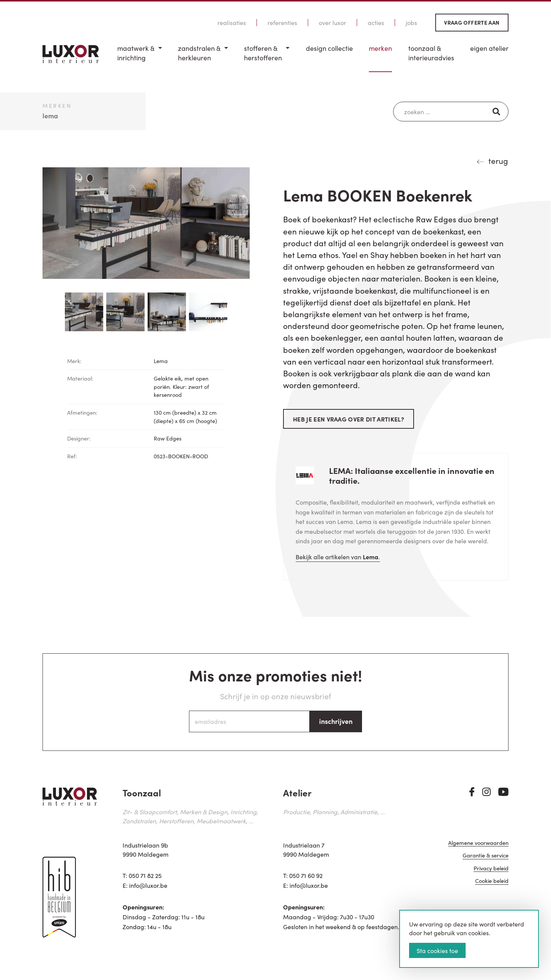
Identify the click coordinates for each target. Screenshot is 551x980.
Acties (376, 23)
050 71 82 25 (145, 875)
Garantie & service (486, 856)
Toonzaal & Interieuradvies (431, 53)
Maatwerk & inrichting (136, 53)
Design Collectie (329, 48)
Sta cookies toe (437, 950)
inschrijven (336, 721)
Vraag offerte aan (472, 22)
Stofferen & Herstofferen (263, 53)
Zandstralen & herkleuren (199, 53)
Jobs (411, 23)
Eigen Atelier (489, 48)
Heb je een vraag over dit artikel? (349, 419)
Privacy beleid (491, 869)
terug (498, 160)
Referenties (282, 23)
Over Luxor (332, 23)
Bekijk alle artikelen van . (338, 557)
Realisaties (232, 23)
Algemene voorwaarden (478, 843)
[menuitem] (140, 58)
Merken (380, 48)
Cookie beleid (492, 881)
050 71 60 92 (306, 875)
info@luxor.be (148, 885)
